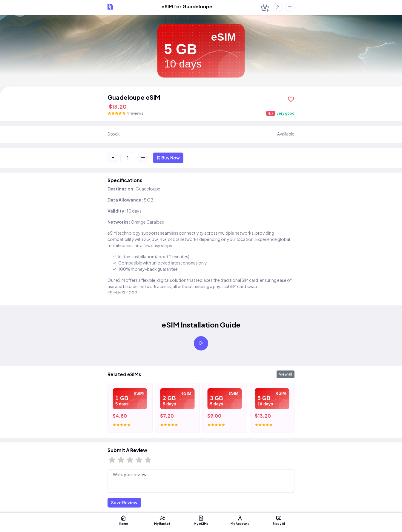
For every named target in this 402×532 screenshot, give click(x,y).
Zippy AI (279, 520)
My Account (240, 520)
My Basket (162, 520)
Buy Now (168, 158)
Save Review (124, 502)
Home (123, 520)
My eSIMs (201, 520)
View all (286, 374)
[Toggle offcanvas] (290, 7)
